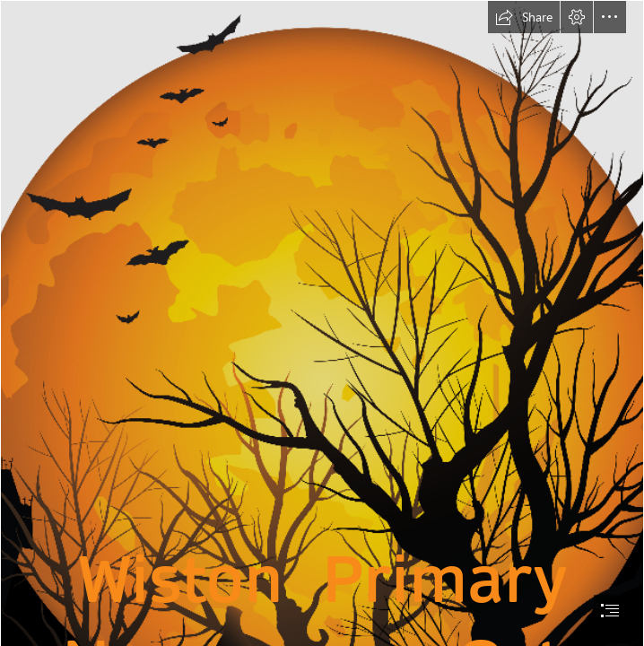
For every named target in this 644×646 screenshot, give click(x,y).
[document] (322, 323)
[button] (524, 17)
